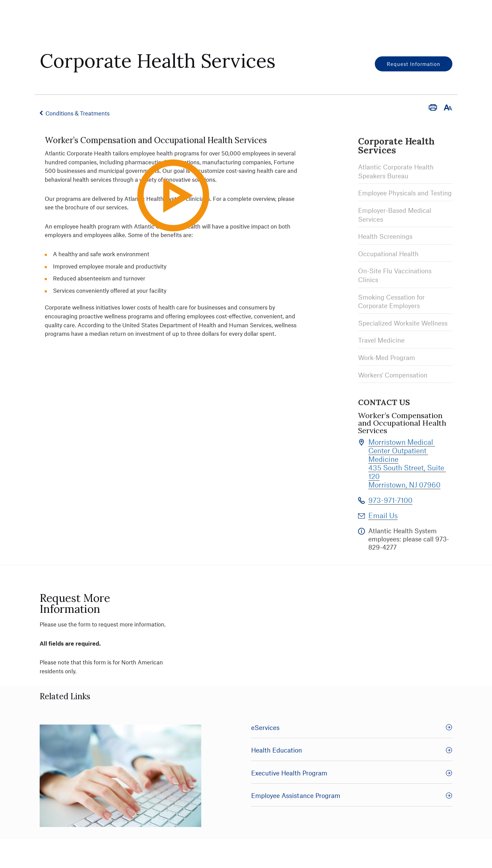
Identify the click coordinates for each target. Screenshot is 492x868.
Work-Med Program (387, 357)
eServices (352, 727)
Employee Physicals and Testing (405, 193)
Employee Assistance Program (352, 795)
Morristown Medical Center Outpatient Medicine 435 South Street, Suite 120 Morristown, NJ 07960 (407, 463)
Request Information (414, 64)
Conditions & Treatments (78, 113)
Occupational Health (388, 254)
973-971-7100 (390, 500)
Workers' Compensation (393, 375)
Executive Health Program (352, 773)
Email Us (383, 515)
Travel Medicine (381, 340)
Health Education (352, 750)
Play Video (186, 225)
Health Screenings (385, 236)
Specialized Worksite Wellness (403, 323)
